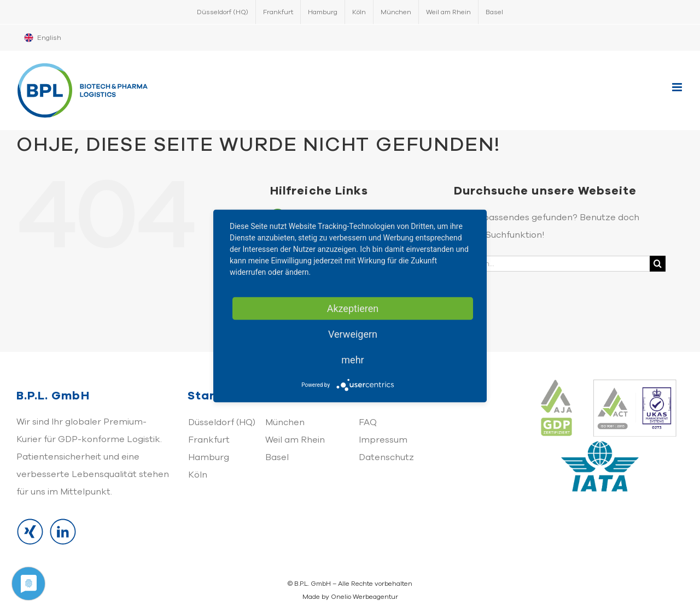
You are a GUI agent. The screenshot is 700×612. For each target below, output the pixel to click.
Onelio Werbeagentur (364, 597)
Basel (277, 457)
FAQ (368, 422)
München (285, 422)
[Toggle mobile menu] (678, 87)
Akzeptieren (353, 308)
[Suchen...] (552, 264)
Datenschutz (386, 457)
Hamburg (209, 457)
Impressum (383, 440)
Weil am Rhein (295, 440)
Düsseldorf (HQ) (222, 422)
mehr (352, 360)
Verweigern (353, 334)
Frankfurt (209, 440)
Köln (198, 475)
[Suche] (658, 264)
